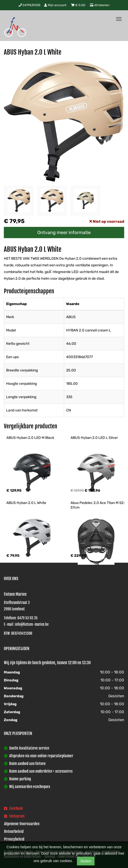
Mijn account (56, 5)
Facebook (14, 808)
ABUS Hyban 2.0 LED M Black (30, 438)
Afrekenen (100, 5)
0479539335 (30, 5)
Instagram (14, 816)
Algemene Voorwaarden (22, 824)
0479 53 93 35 (27, 618)
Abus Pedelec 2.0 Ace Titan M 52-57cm (98, 505)
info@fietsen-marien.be (32, 624)
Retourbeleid (14, 831)
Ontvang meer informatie (64, 233)
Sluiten (86, 861)
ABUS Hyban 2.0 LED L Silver (94, 438)
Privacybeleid (14, 839)
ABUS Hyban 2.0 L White (26, 503)
